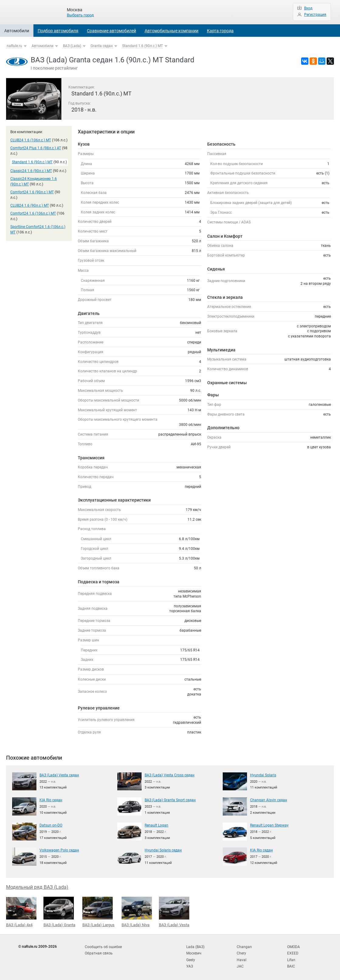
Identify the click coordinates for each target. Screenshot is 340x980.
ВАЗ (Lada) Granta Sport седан (170, 800)
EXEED (293, 952)
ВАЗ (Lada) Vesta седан (59, 775)
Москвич (194, 952)
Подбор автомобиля (58, 31)
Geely (191, 958)
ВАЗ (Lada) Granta (59, 911)
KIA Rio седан (51, 800)
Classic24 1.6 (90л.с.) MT (31, 171)
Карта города (220, 31)
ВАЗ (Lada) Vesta (174, 911)
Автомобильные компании (172, 31)
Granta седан (102, 46)
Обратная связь (99, 952)
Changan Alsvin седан (269, 800)
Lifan (291, 958)
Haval (242, 958)
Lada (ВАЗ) (195, 946)
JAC (240, 964)
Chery (241, 952)
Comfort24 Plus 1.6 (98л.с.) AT (36, 148)
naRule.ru (14, 46)
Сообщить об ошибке (103, 946)
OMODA (294, 946)
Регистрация (315, 15)
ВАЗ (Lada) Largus (98, 911)
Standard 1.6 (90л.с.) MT (143, 46)
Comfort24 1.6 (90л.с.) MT (32, 192)
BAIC (291, 964)
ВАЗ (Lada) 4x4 (21, 912)
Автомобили (17, 31)
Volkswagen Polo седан (59, 850)
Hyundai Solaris (263, 775)
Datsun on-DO (51, 825)
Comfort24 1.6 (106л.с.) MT (33, 213)
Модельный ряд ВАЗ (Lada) (37, 887)
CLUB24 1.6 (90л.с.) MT (30, 205)
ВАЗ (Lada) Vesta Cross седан (170, 775)
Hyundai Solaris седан (163, 850)
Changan (244, 946)
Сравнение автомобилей (112, 31)
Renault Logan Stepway (269, 825)
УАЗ (190, 964)
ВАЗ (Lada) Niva (137, 911)
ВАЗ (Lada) (72, 46)
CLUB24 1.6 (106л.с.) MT (31, 140)
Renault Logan (156, 825)
